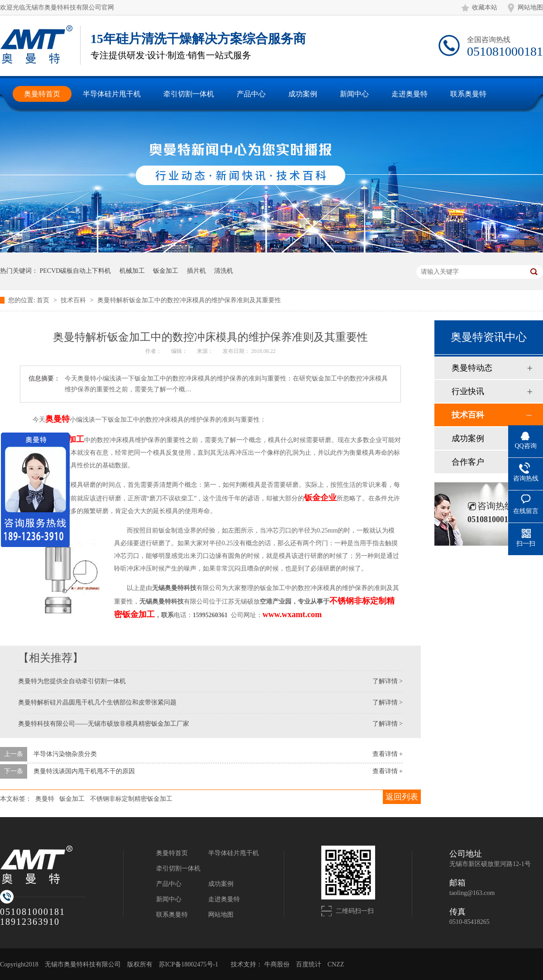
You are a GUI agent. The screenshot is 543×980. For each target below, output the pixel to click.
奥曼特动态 (472, 368)
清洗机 (224, 271)
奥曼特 (57, 419)
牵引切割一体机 (178, 868)
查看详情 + (388, 754)
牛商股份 (277, 964)
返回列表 (402, 797)
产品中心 (169, 884)
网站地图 (530, 7)
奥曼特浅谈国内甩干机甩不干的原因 (84, 771)
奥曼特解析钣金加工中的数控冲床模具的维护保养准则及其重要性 (189, 300)
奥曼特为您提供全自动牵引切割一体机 (72, 681)
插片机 (196, 271)
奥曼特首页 (172, 853)
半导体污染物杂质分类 (65, 754)
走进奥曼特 (224, 899)
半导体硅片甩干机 (233, 853)
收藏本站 (485, 7)
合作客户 (468, 462)
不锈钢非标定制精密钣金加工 (131, 799)
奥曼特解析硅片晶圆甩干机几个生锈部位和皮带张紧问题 (97, 702)
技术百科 (74, 300)
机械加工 (132, 271)
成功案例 (468, 438)
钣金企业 (320, 498)
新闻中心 (169, 899)
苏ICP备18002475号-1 (188, 964)
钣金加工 (166, 271)
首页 (44, 300)
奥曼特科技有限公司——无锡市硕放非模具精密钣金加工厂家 (104, 724)
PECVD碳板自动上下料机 (76, 271)
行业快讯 (468, 391)
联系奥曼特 (172, 915)
